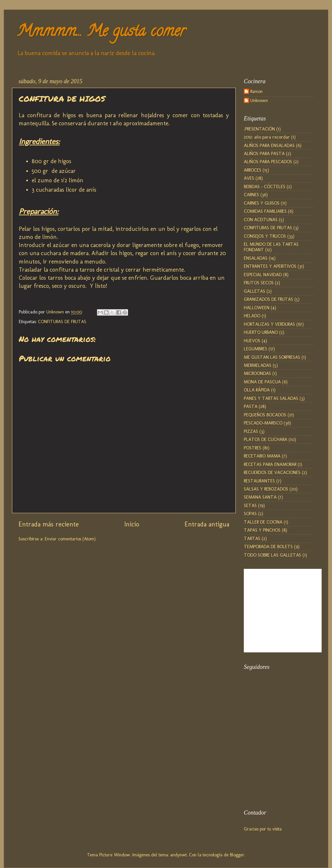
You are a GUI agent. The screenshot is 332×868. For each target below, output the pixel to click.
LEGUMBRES (255, 349)
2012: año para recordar (267, 137)
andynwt (178, 855)
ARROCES (253, 170)
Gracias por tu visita (263, 829)
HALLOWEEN (257, 308)
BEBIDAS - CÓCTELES (265, 186)
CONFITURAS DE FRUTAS (62, 321)
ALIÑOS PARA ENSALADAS (269, 145)
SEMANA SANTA (260, 497)
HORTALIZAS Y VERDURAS (269, 324)
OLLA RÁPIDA (257, 390)
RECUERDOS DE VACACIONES (272, 472)
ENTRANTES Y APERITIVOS (270, 266)
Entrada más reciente (49, 524)
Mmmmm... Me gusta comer (101, 33)
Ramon (256, 91)
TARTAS (252, 538)
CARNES (251, 195)
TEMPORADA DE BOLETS (268, 547)
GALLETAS (255, 291)
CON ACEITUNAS (261, 220)
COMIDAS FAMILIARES (265, 211)
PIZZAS (251, 431)
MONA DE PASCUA (262, 382)
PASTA (251, 406)
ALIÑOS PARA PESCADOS (268, 162)
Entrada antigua (207, 524)
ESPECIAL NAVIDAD (263, 275)
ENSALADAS (256, 258)
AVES (249, 178)
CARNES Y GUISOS (262, 203)
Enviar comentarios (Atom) (70, 539)
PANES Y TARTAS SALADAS (271, 398)
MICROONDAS (257, 373)
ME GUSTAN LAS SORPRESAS (272, 357)
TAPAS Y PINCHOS (262, 530)
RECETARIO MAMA (262, 456)
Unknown (259, 101)
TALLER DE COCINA (263, 522)
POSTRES (253, 448)
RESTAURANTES (259, 481)
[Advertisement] (276, 766)
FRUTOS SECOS (259, 283)
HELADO (252, 316)
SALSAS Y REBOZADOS (266, 489)
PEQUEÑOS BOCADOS (265, 415)
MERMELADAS (258, 365)
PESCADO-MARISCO (263, 423)
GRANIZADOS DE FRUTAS (268, 299)
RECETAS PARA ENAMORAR (270, 464)
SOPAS (250, 513)
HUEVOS (252, 341)
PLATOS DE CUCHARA (266, 439)
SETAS (250, 505)
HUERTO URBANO (261, 332)
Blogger (237, 855)
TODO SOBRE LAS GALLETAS (273, 555)
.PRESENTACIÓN (259, 129)
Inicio (132, 524)
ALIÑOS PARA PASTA (264, 153)
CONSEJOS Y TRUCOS (265, 236)
